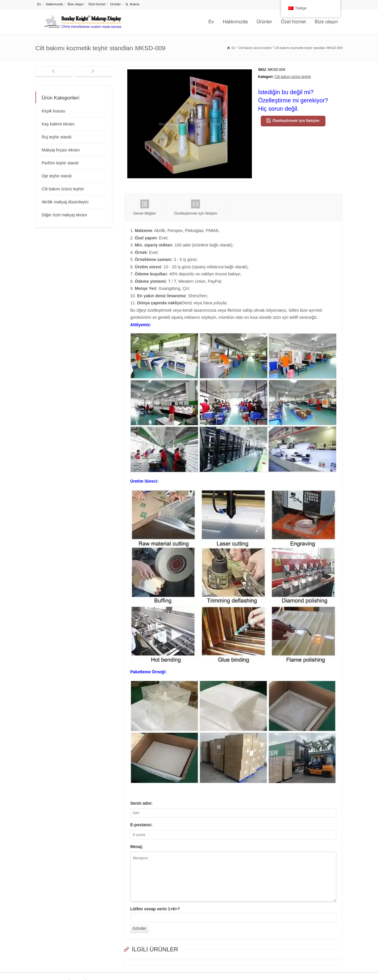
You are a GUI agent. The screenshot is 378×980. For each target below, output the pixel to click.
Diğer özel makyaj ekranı (64, 215)
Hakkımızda (54, 4)
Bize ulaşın (76, 4)
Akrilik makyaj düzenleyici (65, 202)
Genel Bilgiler (145, 208)
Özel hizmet (97, 4)
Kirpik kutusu (53, 111)
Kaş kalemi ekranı (58, 124)
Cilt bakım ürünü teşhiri (293, 77)
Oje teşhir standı (57, 176)
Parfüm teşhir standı (60, 163)
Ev (39, 4)
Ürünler (115, 4)
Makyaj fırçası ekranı (61, 150)
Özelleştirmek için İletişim (296, 121)
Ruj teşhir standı (57, 137)
